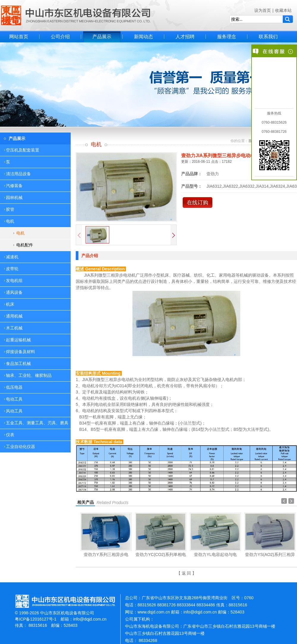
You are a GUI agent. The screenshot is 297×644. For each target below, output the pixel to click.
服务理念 (227, 37)
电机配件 (25, 245)
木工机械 (14, 328)
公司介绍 (60, 37)
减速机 (12, 257)
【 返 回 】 (187, 573)
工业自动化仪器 (20, 447)
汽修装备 (14, 186)
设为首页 (263, 10)
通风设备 (14, 292)
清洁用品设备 (18, 174)
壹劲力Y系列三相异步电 (106, 554)
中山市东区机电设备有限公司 (76, 15)
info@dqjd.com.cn (90, 619)
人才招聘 (185, 37)
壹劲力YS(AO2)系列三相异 (270, 554)
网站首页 (19, 37)
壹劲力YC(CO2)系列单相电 (161, 554)
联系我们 (268, 37)
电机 (20, 233)
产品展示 (102, 37)
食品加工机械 (18, 364)
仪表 (10, 435)
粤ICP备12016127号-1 (36, 619)
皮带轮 (12, 269)
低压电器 (14, 387)
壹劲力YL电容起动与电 (215, 554)
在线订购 (198, 203)
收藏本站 (283, 10)
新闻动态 (143, 37)
